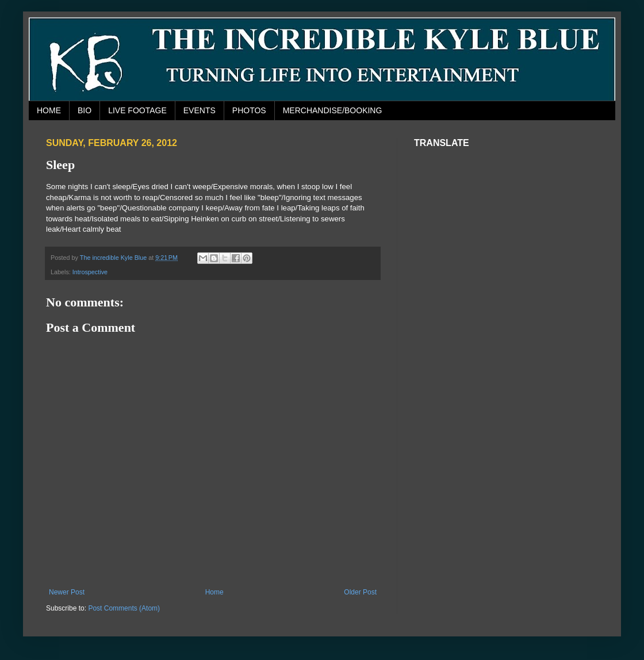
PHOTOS (249, 110)
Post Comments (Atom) (124, 608)
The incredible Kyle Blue (114, 258)
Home (214, 592)
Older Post (360, 592)
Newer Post (67, 592)
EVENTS (200, 110)
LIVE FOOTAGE (137, 110)
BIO (85, 110)
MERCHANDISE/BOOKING (333, 110)
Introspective (90, 272)
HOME (49, 110)
